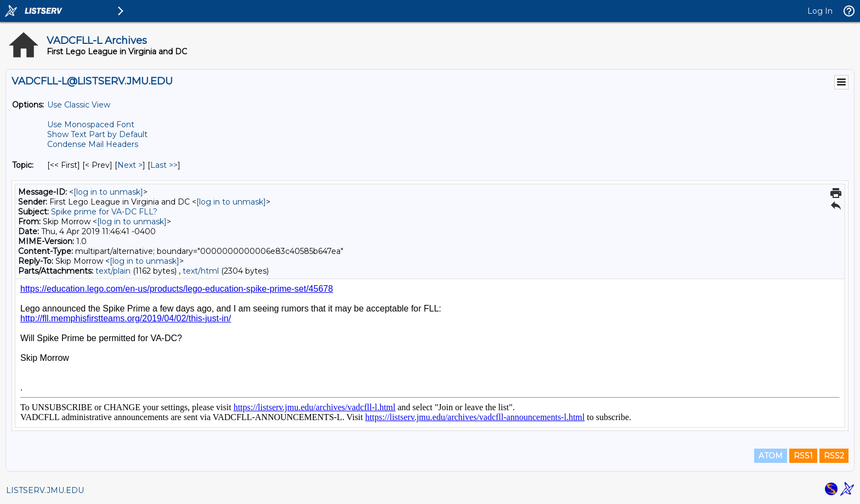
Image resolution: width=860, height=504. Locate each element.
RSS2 (834, 456)
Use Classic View (79, 105)
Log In (820, 11)
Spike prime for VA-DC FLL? (104, 212)
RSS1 (803, 456)
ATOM (771, 456)
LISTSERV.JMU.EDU (45, 490)
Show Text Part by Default (97, 134)
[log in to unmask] (108, 192)
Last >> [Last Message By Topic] (164, 165)
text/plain (113, 271)
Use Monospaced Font (91, 124)
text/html (201, 271)
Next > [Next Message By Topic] (130, 165)
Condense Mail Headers (93, 144)
